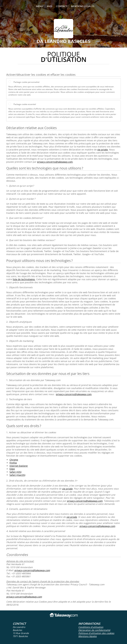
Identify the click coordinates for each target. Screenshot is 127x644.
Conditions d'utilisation (91, 627)
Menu (39, 6)
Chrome (14, 460)
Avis (50, 6)
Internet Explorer (19, 466)
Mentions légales (83, 6)
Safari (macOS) (17, 475)
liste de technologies (24, 279)
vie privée (103, 150)
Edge (12, 469)
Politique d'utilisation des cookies (96, 633)
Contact (62, 6)
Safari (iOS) (15, 472)
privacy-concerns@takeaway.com (55, 162)
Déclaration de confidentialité (94, 630)
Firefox (13, 463)
